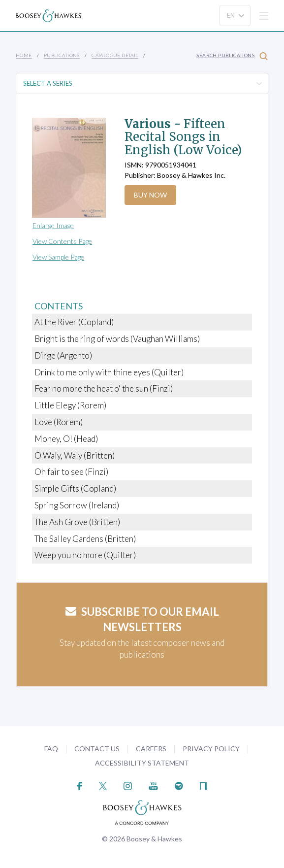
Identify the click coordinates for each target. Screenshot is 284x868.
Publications (62, 55)
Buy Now (150, 195)
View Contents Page (62, 241)
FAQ (51, 749)
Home (24, 55)
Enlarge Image (53, 225)
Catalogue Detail (115, 55)
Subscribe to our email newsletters (142, 619)
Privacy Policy (211, 749)
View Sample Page (58, 257)
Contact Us (97, 749)
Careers (151, 749)
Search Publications (232, 56)
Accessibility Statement (142, 763)
